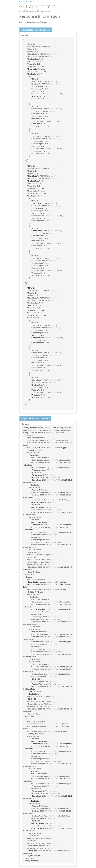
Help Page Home (26, 1)
